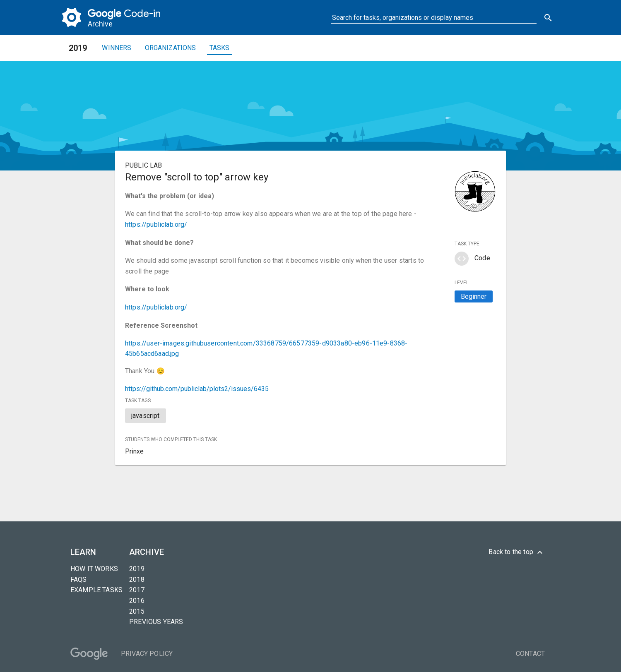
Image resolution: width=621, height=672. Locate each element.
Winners (117, 48)
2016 (137, 601)
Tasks (220, 48)
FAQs (79, 580)
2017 (137, 590)
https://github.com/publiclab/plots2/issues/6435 (197, 389)
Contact (530, 654)
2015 (137, 611)
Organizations (171, 48)
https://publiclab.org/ (156, 224)
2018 (137, 580)
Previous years (156, 622)
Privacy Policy (147, 654)
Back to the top (517, 552)
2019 (137, 569)
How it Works (94, 569)
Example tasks (96, 590)
